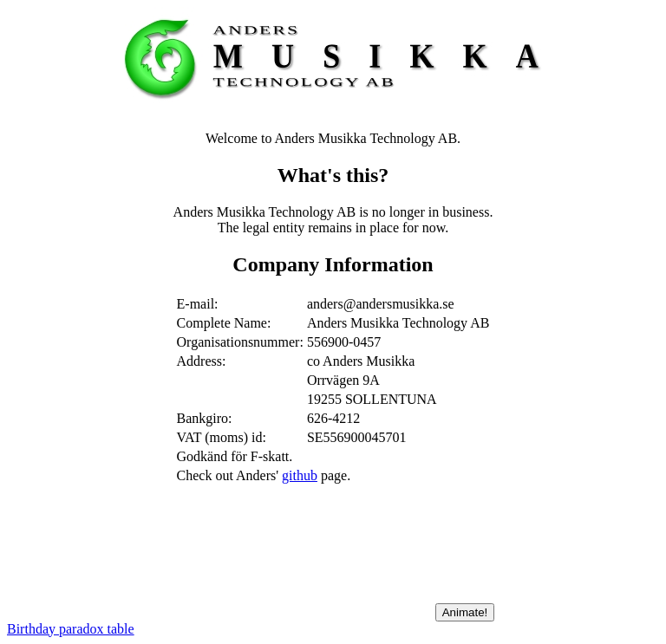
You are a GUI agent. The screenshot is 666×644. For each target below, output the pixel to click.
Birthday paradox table (71, 629)
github (300, 475)
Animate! (465, 612)
